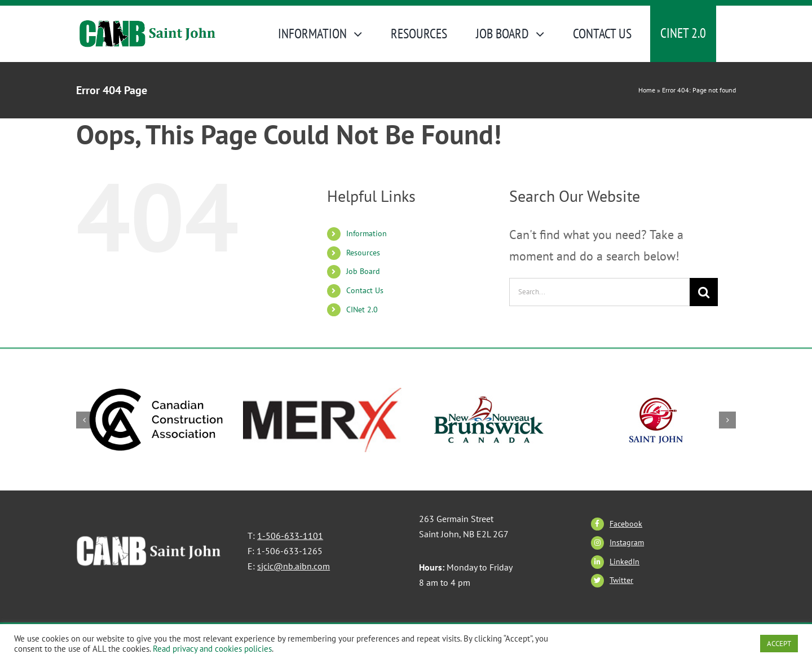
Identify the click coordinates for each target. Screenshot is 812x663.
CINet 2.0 (362, 310)
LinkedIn (625, 562)
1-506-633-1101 (290, 536)
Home (647, 90)
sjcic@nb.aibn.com (294, 566)
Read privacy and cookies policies (212, 649)
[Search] (704, 292)
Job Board (363, 271)
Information (367, 233)
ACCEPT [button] (779, 644)
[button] (85, 420)
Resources (363, 253)
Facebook (626, 524)
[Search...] (599, 292)
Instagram (627, 542)
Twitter (621, 580)
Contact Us (365, 290)
